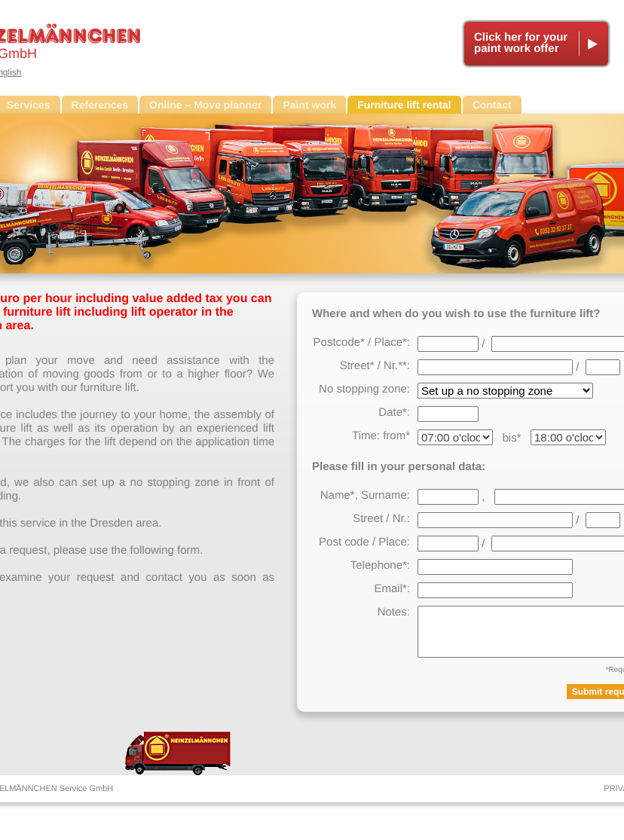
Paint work (309, 105)
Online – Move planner (205, 105)
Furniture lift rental (404, 105)
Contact (492, 105)
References (100, 105)
